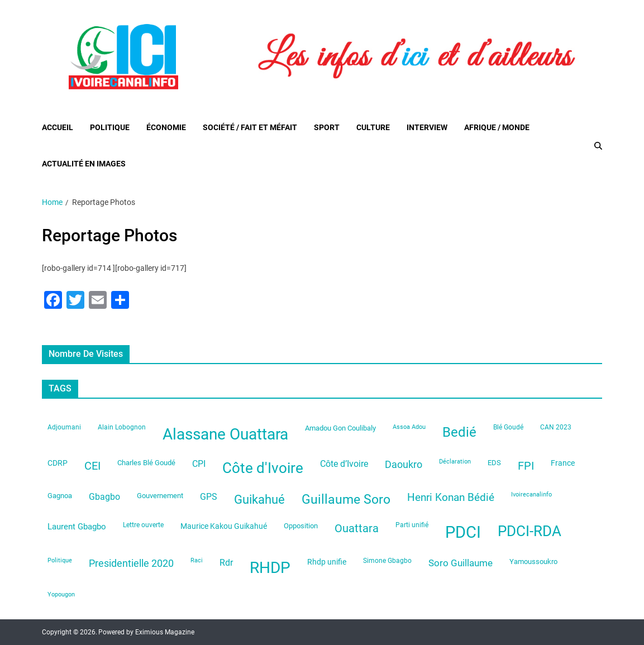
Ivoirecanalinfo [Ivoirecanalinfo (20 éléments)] (531, 494)
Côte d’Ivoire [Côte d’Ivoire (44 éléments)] (344, 464)
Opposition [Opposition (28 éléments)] (301, 526)
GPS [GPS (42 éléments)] (209, 497)
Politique (110, 127)
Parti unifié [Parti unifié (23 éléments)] (412, 525)
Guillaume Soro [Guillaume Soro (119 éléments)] (346, 500)
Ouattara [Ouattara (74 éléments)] (357, 529)
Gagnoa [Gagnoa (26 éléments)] (60, 496)
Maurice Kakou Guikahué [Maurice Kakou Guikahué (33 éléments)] (224, 526)
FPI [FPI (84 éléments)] (526, 466)
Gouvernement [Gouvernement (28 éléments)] (160, 496)
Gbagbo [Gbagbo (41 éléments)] (104, 497)
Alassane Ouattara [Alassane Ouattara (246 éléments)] (225, 434)
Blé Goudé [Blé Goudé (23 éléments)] (508, 427)
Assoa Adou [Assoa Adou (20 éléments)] (409, 427)
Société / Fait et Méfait (250, 127)
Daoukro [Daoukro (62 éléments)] (404, 465)
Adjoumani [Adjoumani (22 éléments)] (64, 427)
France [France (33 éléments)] (563, 463)
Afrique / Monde (497, 127)
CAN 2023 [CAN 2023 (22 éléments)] (556, 427)
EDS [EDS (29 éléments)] (494, 463)
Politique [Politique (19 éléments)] (60, 560)
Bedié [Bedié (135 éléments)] (459, 432)
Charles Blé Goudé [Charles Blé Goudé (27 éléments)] (146, 463)
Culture (373, 127)
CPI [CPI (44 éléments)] (199, 464)
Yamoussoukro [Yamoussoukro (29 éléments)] (533, 562)
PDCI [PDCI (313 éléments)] (463, 532)
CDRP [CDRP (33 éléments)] (58, 463)
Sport (327, 127)
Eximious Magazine (165, 632)
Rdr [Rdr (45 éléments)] (226, 563)
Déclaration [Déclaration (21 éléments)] (455, 462)
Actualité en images (84, 164)
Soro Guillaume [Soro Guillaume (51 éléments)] (461, 563)
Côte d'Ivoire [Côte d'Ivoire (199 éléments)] (263, 468)
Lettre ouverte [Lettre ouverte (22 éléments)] (143, 525)
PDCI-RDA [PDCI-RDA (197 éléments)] (529, 531)
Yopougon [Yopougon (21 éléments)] (61, 594)
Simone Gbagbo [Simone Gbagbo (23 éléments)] (387, 561)
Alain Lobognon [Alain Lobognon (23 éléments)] (122, 427)
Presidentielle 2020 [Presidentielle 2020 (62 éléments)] (131, 563)
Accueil (58, 127)
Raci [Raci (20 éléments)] (197, 560)
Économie (166, 127)
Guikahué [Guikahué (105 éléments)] (259, 500)
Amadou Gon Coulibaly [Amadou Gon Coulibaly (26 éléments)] (340, 428)
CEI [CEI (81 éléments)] (92, 466)
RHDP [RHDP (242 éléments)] (270, 568)
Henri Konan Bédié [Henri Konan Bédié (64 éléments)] (451, 498)
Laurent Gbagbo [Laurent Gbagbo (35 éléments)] (77, 527)
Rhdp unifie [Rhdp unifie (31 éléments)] (327, 562)
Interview (427, 127)
